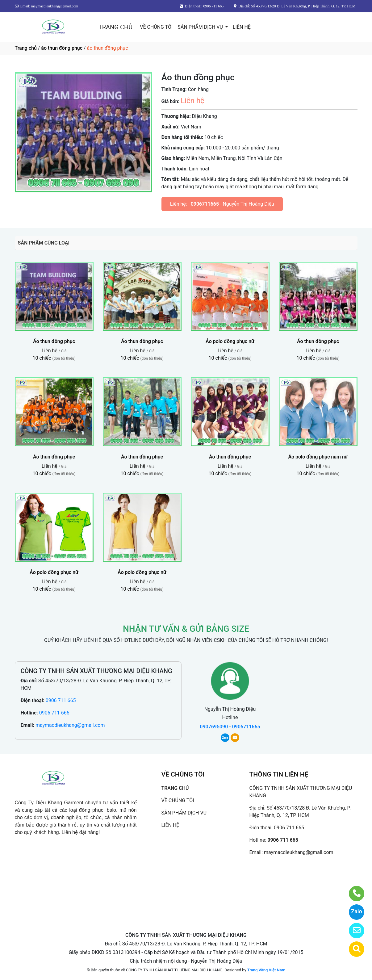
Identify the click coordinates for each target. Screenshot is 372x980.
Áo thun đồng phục (54, 341)
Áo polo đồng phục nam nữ (318, 457)
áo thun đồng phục (62, 48)
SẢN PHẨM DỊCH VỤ (201, 27)
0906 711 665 (61, 700)
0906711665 (205, 204)
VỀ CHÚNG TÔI (156, 27)
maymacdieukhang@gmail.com (70, 725)
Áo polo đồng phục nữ (230, 341)
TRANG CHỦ (115, 27)
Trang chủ (26, 48)
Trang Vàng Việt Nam (266, 970)
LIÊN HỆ (242, 27)
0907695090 (214, 727)
